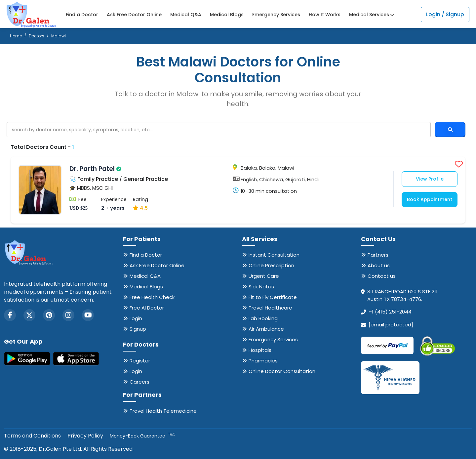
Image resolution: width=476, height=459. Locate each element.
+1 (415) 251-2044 (390, 312)
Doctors (37, 36)
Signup (138, 329)
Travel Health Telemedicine (163, 411)
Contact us (382, 276)
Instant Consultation (274, 255)
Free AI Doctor (147, 308)
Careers (139, 382)
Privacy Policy (85, 436)
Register (140, 361)
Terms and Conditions (32, 436)
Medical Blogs (227, 15)
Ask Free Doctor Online (134, 15)
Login (136, 318)
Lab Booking (263, 318)
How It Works (325, 15)
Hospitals (260, 350)
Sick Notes (261, 287)
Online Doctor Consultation (282, 371)
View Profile (430, 179)
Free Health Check (152, 297)
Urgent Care (264, 276)
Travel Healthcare (270, 308)
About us (379, 265)
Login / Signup (445, 14)
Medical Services (372, 15)
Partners (378, 255)
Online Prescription (271, 265)
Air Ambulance (266, 329)
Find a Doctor (82, 15)
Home (16, 36)
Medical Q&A (186, 15)
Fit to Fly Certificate (273, 297)
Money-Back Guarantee (143, 436)
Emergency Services (276, 15)
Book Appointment (430, 199)
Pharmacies (263, 361)
